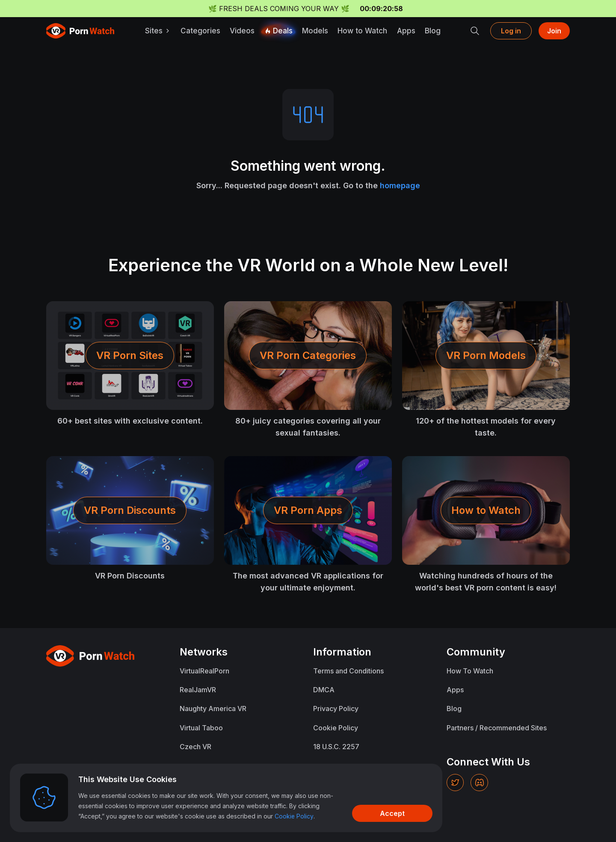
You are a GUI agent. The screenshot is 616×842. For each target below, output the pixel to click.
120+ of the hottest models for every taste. (486, 427)
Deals (279, 31)
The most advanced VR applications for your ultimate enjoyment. (308, 582)
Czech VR (195, 746)
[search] (475, 31)
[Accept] (383, 813)
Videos (243, 31)
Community (476, 652)
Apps (407, 31)
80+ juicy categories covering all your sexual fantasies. (308, 427)
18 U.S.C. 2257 (336, 746)
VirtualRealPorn (204, 671)
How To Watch (470, 671)
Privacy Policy (336, 709)
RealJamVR (198, 690)
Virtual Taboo (201, 727)
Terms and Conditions (348, 671)
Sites (159, 31)
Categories (202, 31)
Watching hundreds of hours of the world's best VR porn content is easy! (486, 582)
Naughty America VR (213, 709)
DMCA (324, 690)
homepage (400, 185)
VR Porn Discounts (130, 576)
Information (342, 652)
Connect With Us (488, 761)
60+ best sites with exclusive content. (130, 421)
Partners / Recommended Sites (497, 727)
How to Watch (363, 31)
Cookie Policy (336, 727)
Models (316, 31)
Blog (433, 31)
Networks (204, 652)
